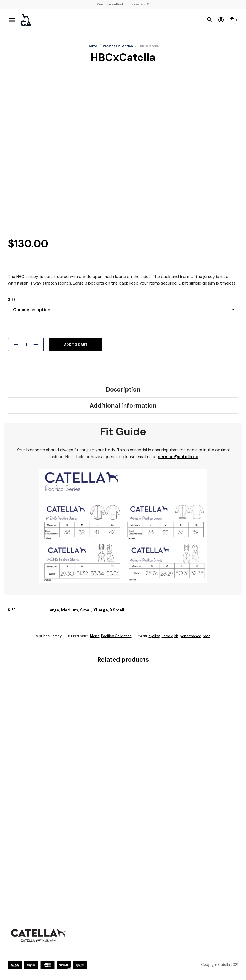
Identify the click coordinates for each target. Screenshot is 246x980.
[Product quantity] (26, 344)
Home (92, 46)
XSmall (117, 610)
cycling (154, 636)
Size (12, 300)
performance (191, 636)
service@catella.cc (178, 457)
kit (176, 636)
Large (53, 610)
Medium (70, 610)
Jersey (167, 636)
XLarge (101, 610)
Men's (95, 636)
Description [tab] (123, 389)
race (207, 636)
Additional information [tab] (123, 405)
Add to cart (76, 345)
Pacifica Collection (118, 46)
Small (86, 610)
